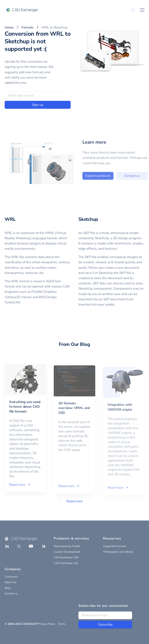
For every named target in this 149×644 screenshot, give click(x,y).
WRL (10, 219)
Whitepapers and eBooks (118, 552)
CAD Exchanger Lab (66, 563)
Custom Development (67, 552)
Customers (11, 577)
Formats (28, 27)
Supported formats (115, 546)
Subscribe (105, 625)
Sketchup (88, 219)
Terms (62, 624)
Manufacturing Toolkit (67, 546)
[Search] (133, 10)
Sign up (38, 105)
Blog (7, 588)
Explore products (110, 176)
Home (9, 27)
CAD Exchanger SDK (66, 557)
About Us (10, 582)
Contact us (11, 593)
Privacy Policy (47, 624)
